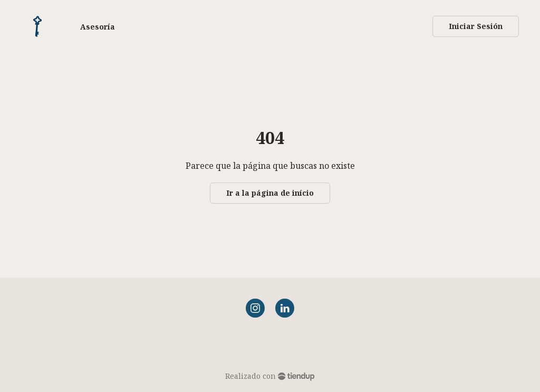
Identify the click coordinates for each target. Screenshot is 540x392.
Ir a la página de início (270, 193)
